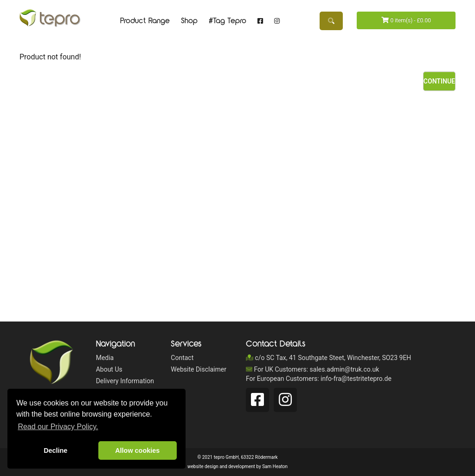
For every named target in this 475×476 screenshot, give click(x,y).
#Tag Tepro (228, 21)
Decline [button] (55, 450)
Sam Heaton (275, 466)
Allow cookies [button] (137, 450)
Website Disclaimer (199, 369)
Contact (182, 358)
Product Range (145, 21)
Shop (189, 21)
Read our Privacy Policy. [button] (58, 427)
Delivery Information (125, 381)
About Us (109, 369)
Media (105, 358)
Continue (439, 81)
